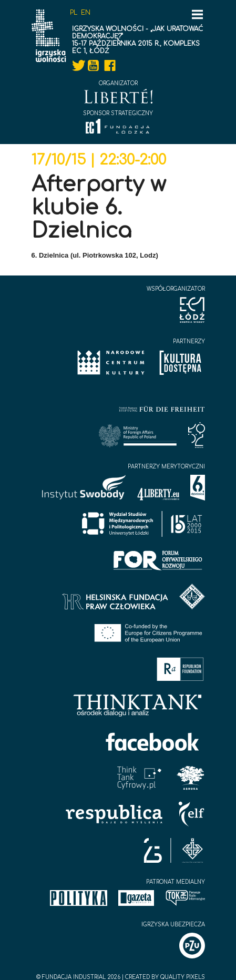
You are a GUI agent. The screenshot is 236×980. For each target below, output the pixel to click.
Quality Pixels (183, 977)
